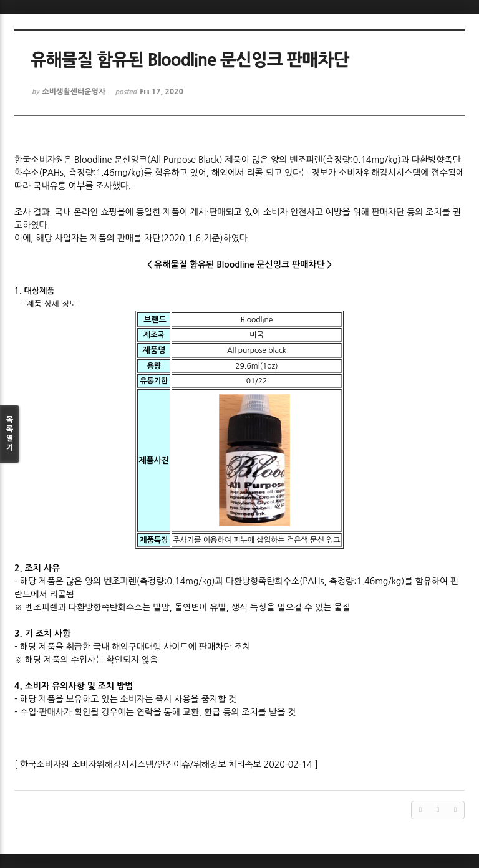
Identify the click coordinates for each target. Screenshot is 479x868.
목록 (10, 434)
